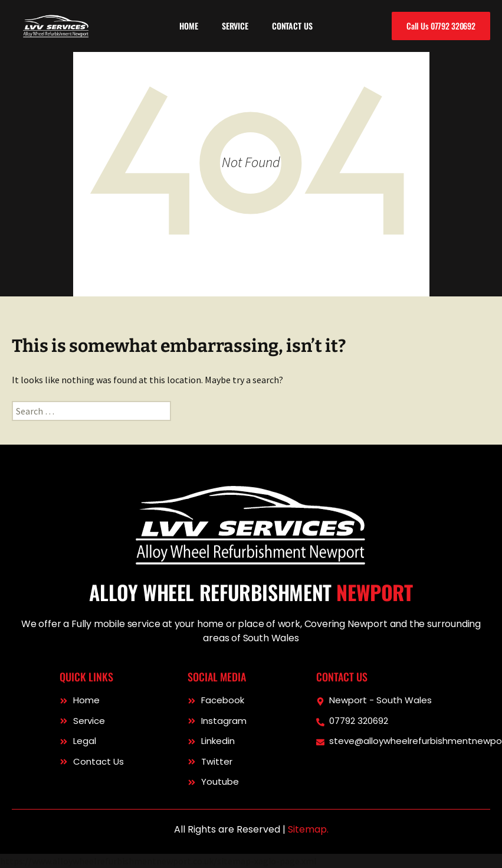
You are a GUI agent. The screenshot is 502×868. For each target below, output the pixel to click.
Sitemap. (308, 829)
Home (188, 26)
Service (235, 26)
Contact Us (292, 26)
